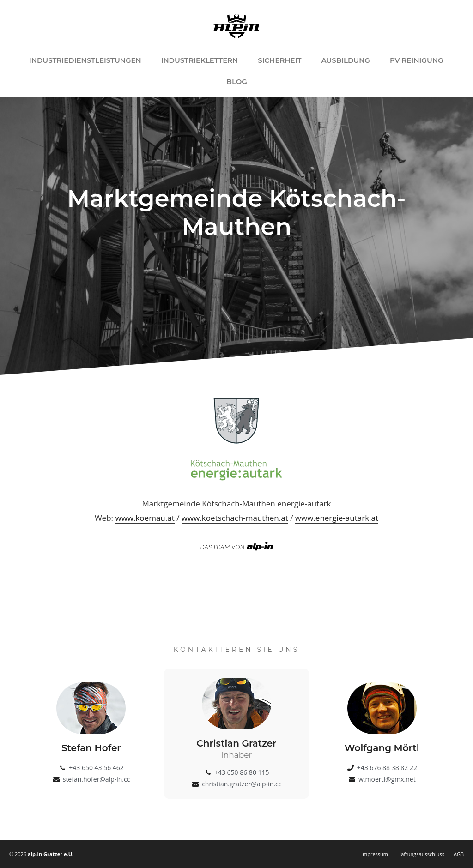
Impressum (375, 854)
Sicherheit (279, 60)
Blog (237, 81)
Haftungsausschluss (421, 854)
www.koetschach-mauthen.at (235, 518)
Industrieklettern (200, 60)
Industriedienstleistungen (85, 60)
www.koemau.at (145, 518)
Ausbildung (345, 60)
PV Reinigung (417, 60)
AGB (459, 854)
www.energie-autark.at (337, 518)
